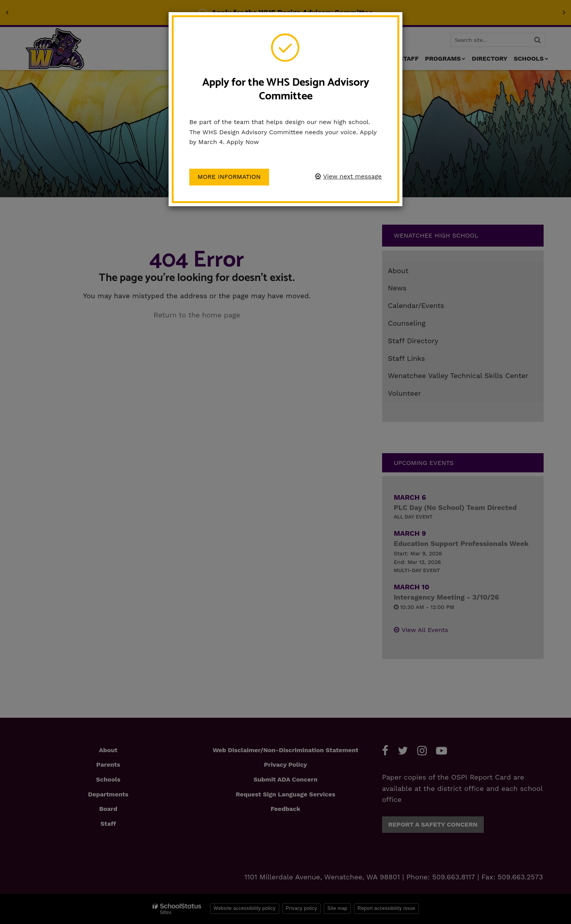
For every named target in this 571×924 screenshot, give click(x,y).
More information (229, 177)
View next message (352, 176)
